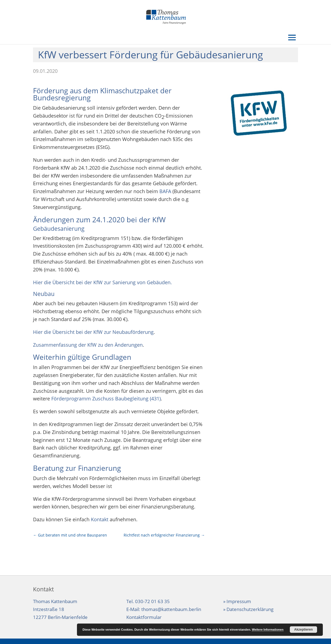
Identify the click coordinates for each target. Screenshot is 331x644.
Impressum (239, 601)
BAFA (165, 191)
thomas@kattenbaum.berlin (171, 609)
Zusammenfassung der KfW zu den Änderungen (88, 345)
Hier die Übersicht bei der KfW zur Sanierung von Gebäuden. (102, 282)
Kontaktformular (144, 617)
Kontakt (100, 519)
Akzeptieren (303, 630)
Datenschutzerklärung (250, 609)
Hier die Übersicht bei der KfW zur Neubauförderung (93, 332)
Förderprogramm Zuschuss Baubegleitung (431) (106, 399)
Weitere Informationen (268, 630)
